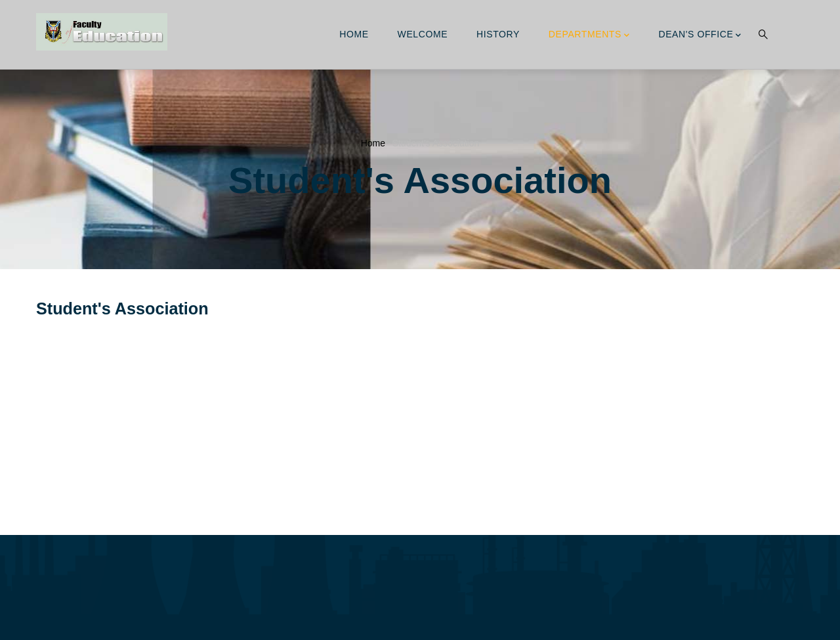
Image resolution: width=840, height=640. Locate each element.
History (498, 34)
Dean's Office (700, 35)
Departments (589, 35)
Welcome (423, 34)
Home (354, 34)
